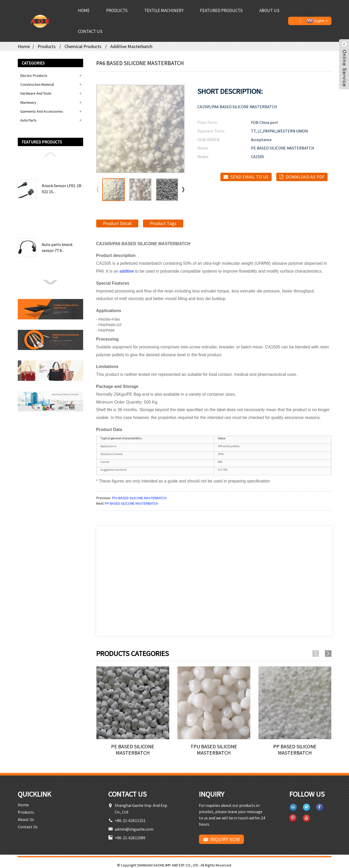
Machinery (28, 102)
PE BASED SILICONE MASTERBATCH (133, 750)
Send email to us (249, 177)
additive (127, 271)
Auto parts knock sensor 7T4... (57, 247)
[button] (50, 154)
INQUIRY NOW (225, 839)
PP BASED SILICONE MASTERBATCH (131, 503)
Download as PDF (305, 177)
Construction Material (37, 84)
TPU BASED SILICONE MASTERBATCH (139, 498)
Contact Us (90, 31)
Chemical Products (83, 46)
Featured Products (221, 10)
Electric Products (34, 76)
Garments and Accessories (42, 111)
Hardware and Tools (36, 93)
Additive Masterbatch (131, 46)
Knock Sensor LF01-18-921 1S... (62, 188)
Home (84, 10)
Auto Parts (28, 120)
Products (117, 10)
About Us (269, 10)
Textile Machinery (164, 10)
